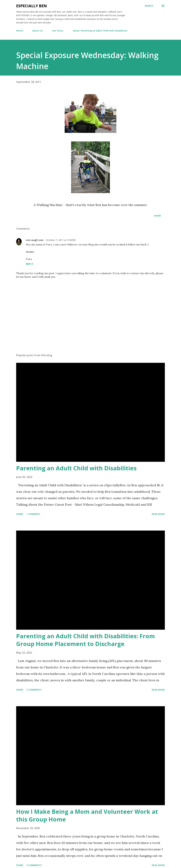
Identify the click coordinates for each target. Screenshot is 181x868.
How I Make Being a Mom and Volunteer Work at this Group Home (87, 815)
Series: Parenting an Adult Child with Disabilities (100, 31)
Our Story (58, 31)
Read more (158, 514)
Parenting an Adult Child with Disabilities (76, 468)
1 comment (33, 514)
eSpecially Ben (32, 6)
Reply (30, 264)
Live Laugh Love (35, 240)
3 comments (34, 690)
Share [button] (157, 216)
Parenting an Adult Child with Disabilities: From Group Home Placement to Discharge (85, 640)
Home (19, 31)
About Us (37, 31)
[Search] (149, 6)
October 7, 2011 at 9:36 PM (61, 240)
